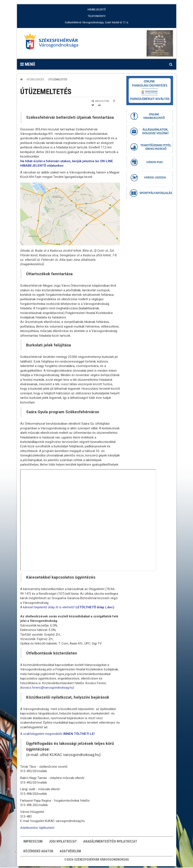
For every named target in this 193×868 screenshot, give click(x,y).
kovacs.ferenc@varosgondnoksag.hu (47, 688)
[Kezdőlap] (21, 79)
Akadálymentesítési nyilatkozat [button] (110, 842)
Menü (28, 64)
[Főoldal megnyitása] (53, 43)
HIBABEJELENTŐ (97, 9)
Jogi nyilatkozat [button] (63, 842)
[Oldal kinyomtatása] (99, 105)
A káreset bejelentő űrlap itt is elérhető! (67, 607)
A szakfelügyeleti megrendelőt (57, 734)
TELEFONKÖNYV (97, 16)
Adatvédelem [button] (70, 852)
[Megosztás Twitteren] (93, 105)
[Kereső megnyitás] (171, 64)
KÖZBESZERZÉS (35, 79)
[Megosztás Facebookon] (114, 101)
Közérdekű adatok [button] (38, 852)
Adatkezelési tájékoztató (37, 828)
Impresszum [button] (33, 842)
